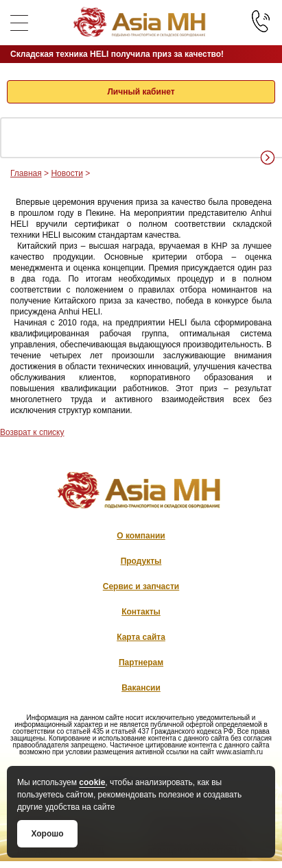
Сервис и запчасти (141, 586)
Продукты (141, 561)
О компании (141, 536)
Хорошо (47, 834)
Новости (67, 173)
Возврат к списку (32, 432)
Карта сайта (141, 637)
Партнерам (141, 662)
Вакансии (141, 688)
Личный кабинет (141, 92)
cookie (92, 782)
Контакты (141, 612)
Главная (26, 173)
